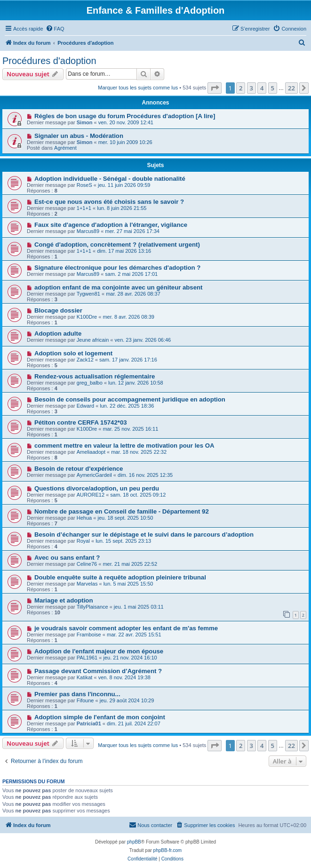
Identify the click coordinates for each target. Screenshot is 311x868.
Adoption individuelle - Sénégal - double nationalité (110, 179)
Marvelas (87, 584)
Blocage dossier (58, 310)
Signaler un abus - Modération (79, 136)
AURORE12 (91, 495)
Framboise (89, 635)
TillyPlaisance (92, 607)
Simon (85, 122)
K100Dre (87, 317)
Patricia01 (89, 723)
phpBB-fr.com (168, 850)
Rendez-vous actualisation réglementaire (95, 376)
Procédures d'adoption (49, 61)
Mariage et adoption (64, 600)
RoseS (84, 185)
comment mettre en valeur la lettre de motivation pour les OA (124, 446)
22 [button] (291, 88)
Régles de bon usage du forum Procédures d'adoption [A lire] (125, 116)
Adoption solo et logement (73, 353)
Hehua (84, 518)
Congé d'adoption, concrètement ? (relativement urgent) (117, 245)
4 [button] (262, 88)
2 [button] (241, 88)
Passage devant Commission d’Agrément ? (98, 671)
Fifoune (85, 700)
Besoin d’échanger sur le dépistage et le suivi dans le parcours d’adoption (144, 534)
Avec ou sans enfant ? (67, 558)
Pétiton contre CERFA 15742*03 (81, 422)
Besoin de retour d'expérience (79, 469)
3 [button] (251, 88)
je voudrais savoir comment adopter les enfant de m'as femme (126, 628)
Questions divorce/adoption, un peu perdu (97, 488)
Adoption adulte (58, 334)
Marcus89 (88, 231)
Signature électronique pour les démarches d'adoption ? (117, 268)
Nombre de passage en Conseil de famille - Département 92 (122, 511)
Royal (83, 541)
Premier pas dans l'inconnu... (77, 694)
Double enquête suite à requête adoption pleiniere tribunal (120, 577)
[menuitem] (55, 29)
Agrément (65, 148)
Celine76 (87, 564)
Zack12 (85, 360)
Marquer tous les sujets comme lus (138, 88)
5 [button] (273, 88)
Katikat (85, 677)
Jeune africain (93, 340)
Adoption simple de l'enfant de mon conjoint (100, 717)
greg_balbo (90, 383)
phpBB (134, 842)
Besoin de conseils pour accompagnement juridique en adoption (130, 399)
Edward (85, 406)
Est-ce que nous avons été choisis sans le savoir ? (109, 202)
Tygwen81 (88, 294)
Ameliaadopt (91, 452)
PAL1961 (87, 658)
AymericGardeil (94, 475)
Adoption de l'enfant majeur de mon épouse (99, 651)
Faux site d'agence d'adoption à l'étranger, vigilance (111, 225)
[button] (215, 88)
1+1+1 (84, 208)
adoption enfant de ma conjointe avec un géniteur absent (119, 287)
